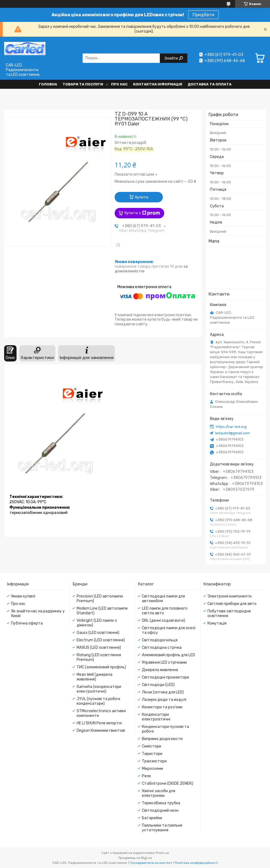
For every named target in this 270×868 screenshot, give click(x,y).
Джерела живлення (160, 670)
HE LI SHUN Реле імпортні (99, 723)
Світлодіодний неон (160, 811)
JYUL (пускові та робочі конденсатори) (98, 701)
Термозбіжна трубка (161, 803)
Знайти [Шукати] (172, 58)
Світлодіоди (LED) (158, 685)
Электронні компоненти (229, 596)
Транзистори (154, 761)
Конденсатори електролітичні (156, 717)
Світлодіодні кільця (160, 640)
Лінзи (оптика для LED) (163, 692)
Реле (146, 776)
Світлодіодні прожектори (165, 677)
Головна (48, 84)
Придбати (203, 15)
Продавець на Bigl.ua (135, 858)
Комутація (217, 623)
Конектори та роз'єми (162, 707)
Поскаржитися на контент (151, 863)
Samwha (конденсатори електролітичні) (99, 689)
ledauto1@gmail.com (233, 433)
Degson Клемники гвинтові (101, 731)
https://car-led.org (231, 427)
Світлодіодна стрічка (162, 648)
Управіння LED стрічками (164, 662)
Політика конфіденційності (196, 863)
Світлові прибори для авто (232, 604)
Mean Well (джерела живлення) (94, 677)
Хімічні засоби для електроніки (159, 793)
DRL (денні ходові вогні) (164, 621)
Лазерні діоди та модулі (164, 700)
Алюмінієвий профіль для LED (168, 655)
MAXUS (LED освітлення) (99, 648)
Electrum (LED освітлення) (101, 640)
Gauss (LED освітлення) (98, 633)
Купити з (142, 213)
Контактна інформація (158, 84)
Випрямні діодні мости (162, 739)
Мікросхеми (152, 769)
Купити (142, 197)
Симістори (152, 746)
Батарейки (152, 818)
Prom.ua (162, 853)
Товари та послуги (83, 84)
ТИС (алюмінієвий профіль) (101, 667)
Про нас (119, 84)
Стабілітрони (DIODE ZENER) (168, 783)
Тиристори (152, 754)
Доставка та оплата (210, 84)
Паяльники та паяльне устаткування (162, 828)
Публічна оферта (27, 623)
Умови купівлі (23, 596)
